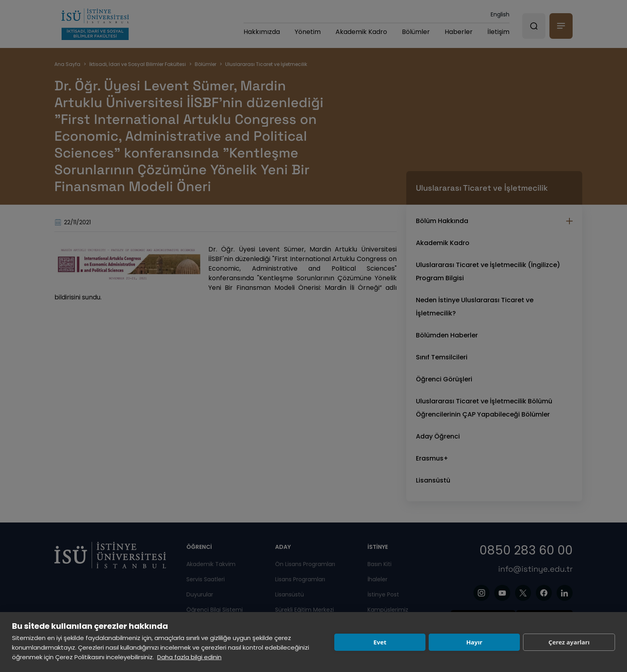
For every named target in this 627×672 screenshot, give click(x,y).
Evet (380, 642)
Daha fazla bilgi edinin (189, 657)
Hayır (474, 642)
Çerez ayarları (569, 642)
